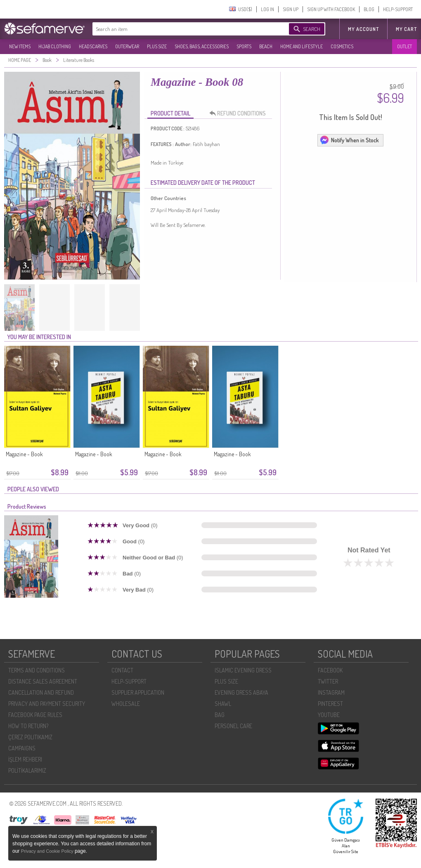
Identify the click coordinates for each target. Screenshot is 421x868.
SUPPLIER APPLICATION (138, 692)
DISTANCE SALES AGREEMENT (43, 681)
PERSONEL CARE (233, 726)
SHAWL (223, 704)
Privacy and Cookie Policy (48, 851)
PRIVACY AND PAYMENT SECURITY (47, 704)
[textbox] (182, 29)
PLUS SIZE (157, 46)
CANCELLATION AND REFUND (41, 692)
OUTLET (404, 46)
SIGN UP (291, 9)
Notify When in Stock (349, 140)
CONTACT (122, 670)
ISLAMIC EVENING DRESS (243, 670)
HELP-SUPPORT (398, 9)
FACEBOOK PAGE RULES (35, 715)
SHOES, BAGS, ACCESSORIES (202, 46)
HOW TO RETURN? (28, 726)
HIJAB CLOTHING (55, 46)
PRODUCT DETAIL (170, 113)
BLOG (369, 9)
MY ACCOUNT (363, 29)
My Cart (406, 29)
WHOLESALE (126, 704)
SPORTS (244, 46)
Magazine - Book (24, 454)
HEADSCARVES (93, 46)
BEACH (266, 46)
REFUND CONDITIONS (240, 113)
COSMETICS (342, 46)
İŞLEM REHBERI (25, 759)
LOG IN (267, 9)
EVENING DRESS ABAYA (241, 692)
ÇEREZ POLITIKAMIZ (30, 737)
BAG (220, 715)
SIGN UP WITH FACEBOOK (331, 9)
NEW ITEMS (20, 46)
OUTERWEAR (127, 46)
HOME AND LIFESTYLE (302, 46)
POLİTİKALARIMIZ (27, 770)
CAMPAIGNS (22, 748)
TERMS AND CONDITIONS (37, 670)
